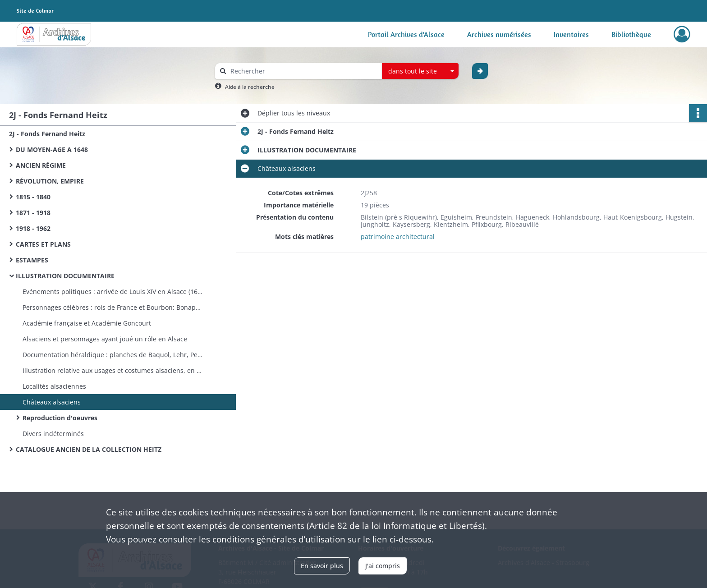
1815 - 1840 (33, 197)
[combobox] (420, 71)
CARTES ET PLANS (43, 244)
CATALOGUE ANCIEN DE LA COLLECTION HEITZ (89, 449)
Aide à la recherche (250, 87)
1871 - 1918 (33, 213)
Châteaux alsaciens (52, 402)
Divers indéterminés (53, 434)
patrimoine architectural (398, 237)
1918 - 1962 (33, 228)
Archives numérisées (499, 34)
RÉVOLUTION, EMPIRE (50, 181)
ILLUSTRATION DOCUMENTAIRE (65, 276)
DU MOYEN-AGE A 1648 (52, 149)
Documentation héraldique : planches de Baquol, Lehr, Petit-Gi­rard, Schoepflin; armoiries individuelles (113, 355)
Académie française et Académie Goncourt (87, 323)
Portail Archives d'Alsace (406, 34)
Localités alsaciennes (54, 386)
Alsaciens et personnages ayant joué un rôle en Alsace (105, 339)
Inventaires (571, 34)
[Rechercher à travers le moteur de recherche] (303, 71)
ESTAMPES (32, 260)
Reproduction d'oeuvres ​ (61, 418)
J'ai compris (383, 566)
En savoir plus (322, 566)
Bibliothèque (631, 34)
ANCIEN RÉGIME (41, 165)
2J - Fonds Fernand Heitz (47, 134)
